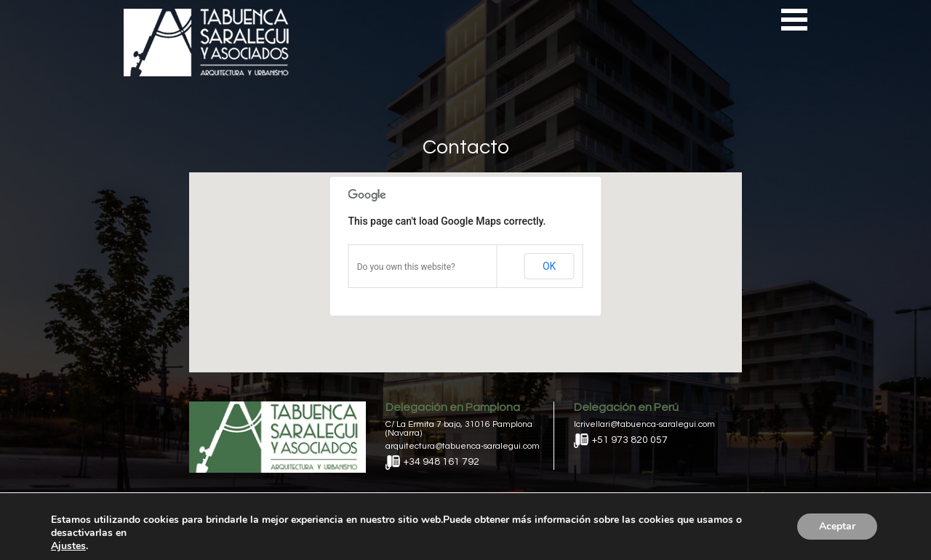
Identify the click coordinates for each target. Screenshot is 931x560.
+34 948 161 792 (432, 462)
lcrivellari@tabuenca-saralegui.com (644, 424)
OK (549, 266)
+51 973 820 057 (621, 440)
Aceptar (837, 526)
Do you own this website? (406, 267)
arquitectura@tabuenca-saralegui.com (463, 446)
